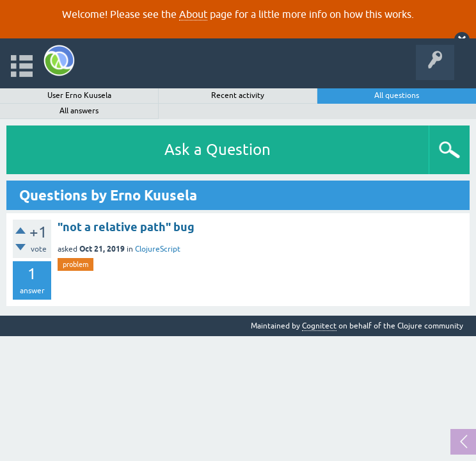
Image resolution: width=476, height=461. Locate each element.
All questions (397, 95)
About (193, 14)
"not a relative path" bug (126, 227)
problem (75, 264)
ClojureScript (158, 249)
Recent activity (238, 95)
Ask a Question (218, 150)
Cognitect (319, 326)
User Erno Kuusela (79, 95)
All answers (79, 111)
